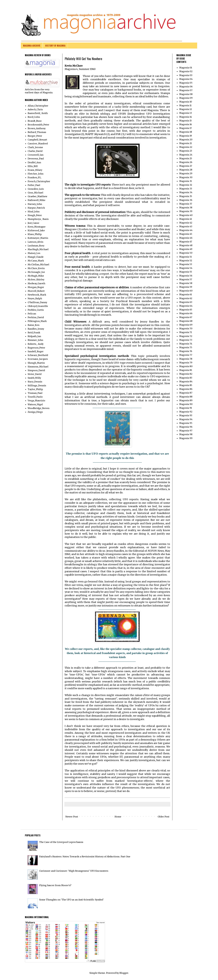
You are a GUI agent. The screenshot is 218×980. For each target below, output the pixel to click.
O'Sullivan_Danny (37, 302)
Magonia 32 (186, 185)
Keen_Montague (37, 227)
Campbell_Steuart (37, 140)
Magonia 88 (186, 397)
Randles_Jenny (36, 329)
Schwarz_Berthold (38, 355)
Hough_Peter (35, 215)
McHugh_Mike (36, 276)
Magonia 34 (186, 192)
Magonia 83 (186, 378)
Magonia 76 (186, 351)
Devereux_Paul (36, 159)
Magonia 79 (186, 363)
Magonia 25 (186, 158)
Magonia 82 (186, 374)
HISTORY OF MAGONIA (55, 46)
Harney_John (35, 204)
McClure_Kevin (36, 268)
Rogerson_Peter (36, 348)
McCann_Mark (36, 261)
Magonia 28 (186, 170)
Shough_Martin (36, 363)
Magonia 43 (186, 226)
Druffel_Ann (34, 162)
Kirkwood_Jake (36, 230)
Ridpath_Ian (34, 336)
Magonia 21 (185, 143)
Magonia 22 (186, 147)
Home (118, 817)
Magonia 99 (186, 438)
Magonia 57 (186, 279)
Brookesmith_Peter (38, 125)
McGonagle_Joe (36, 272)
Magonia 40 (186, 215)
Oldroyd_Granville (38, 306)
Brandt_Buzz (35, 121)
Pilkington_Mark (37, 321)
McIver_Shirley (36, 280)
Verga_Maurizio (36, 401)
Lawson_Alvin (35, 242)
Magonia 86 (186, 389)
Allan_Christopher (38, 106)
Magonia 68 (186, 321)
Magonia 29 (186, 173)
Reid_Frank (34, 333)
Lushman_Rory (36, 246)
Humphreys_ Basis (38, 219)
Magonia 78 (186, 359)
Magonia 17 (185, 128)
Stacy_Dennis (35, 382)
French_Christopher (39, 181)
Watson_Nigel (35, 404)
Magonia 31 (185, 181)
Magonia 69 (186, 325)
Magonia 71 (186, 332)
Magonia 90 (186, 404)
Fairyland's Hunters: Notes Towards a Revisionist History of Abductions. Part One (85, 857)
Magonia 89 (186, 400)
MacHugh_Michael (38, 249)
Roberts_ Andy (36, 344)
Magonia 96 (186, 427)
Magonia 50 (186, 253)
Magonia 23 (186, 151)
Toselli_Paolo (35, 397)
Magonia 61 (186, 294)
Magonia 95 (186, 423)
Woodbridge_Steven (39, 408)
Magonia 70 (186, 328)
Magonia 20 (186, 139)
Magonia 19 (186, 136)
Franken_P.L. (35, 177)
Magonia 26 (186, 162)
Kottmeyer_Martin (38, 238)
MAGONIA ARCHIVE (32, 46)
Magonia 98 (186, 434)
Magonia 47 (186, 242)
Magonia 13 (186, 113)
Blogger (124, 973)
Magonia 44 (186, 230)
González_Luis (36, 189)
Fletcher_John (36, 174)
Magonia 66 (186, 313)
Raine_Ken (34, 325)
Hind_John (34, 212)
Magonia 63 (186, 302)
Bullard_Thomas (37, 132)
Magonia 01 (186, 68)
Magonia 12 (186, 109)
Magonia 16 (186, 124)
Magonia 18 (186, 132)
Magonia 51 (185, 257)
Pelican (32, 314)
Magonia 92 (186, 412)
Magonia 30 (186, 177)
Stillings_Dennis (37, 385)
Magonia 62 (186, 298)
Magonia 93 (186, 415)
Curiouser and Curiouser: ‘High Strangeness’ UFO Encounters (74, 871)
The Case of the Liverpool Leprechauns (61, 842)
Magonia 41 (186, 219)
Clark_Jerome (35, 147)
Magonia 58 (186, 283)
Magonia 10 (186, 102)
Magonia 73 (186, 340)
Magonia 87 (186, 393)
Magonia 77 (186, 355)
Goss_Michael (35, 193)
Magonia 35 (186, 196)
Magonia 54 (186, 268)
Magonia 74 (186, 344)
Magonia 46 (186, 238)
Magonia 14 (186, 117)
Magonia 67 (186, 317)
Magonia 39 (186, 211)
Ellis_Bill (33, 166)
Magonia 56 (186, 276)
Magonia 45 (186, 234)
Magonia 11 (185, 105)
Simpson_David (36, 370)
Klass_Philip (35, 234)
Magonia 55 (186, 272)
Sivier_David (35, 374)
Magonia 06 (186, 86)
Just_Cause (33, 223)
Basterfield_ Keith (38, 113)
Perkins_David (36, 317)
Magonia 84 (186, 381)
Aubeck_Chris (35, 109)
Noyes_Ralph (35, 298)
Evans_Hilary (35, 170)
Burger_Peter (35, 136)
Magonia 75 (186, 347)
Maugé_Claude (36, 257)
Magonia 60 (186, 291)
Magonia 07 (186, 90)
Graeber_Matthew (37, 196)
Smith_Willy (34, 378)
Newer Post (72, 817)
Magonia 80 (186, 366)
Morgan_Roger (36, 287)
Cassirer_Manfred (38, 144)
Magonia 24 (186, 155)
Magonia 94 (186, 419)
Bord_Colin (34, 117)
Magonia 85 (186, 385)
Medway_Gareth (36, 283)
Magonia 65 (186, 310)
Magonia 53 (186, 264)
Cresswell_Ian (36, 155)
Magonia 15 (185, 121)
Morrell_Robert (36, 291)
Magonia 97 (186, 431)
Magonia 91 (186, 408)
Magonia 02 (186, 71)
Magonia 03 (186, 75)
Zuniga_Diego (35, 412)
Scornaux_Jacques (38, 359)
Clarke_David (35, 151)
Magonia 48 (186, 245)
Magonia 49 (186, 249)
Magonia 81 (186, 370)
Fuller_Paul (34, 185)
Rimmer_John (35, 340)
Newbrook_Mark (37, 295)
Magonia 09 (186, 98)
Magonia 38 (186, 207)
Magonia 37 (186, 204)
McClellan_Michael (38, 265)
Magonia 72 (186, 336)
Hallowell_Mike (36, 200)
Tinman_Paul (35, 393)
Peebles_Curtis (36, 310)
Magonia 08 (186, 94)
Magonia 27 (186, 166)
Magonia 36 (186, 200)
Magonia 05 (186, 83)
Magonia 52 (186, 260)
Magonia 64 (186, 306)
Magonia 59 (186, 287)
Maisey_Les (34, 253)
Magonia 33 (186, 189)
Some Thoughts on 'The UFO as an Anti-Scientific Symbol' (71, 900)
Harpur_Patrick (36, 208)
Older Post (163, 817)
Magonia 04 (186, 79)
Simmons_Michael (38, 367)
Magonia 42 (186, 223)
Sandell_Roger (36, 351)
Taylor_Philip (35, 389)
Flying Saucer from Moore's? (55, 885)
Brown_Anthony (37, 128)
